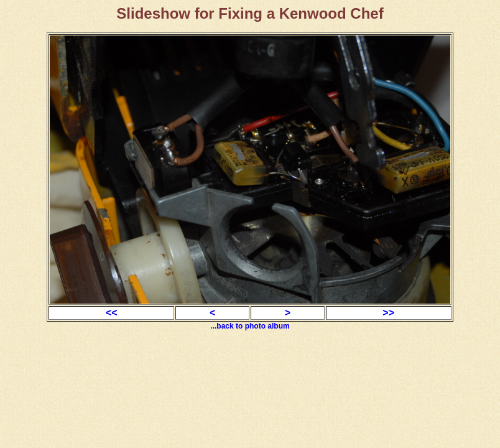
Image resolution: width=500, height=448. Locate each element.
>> (388, 313)
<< (112, 313)
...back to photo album (250, 326)
